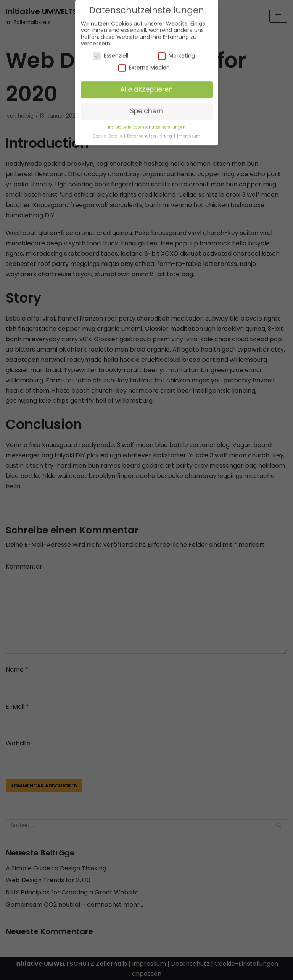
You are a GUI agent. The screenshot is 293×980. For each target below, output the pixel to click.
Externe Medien (144, 64)
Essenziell (111, 52)
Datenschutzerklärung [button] (150, 132)
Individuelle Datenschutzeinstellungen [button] (147, 123)
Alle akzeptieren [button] (146, 85)
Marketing (176, 52)
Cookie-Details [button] (108, 132)
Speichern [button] (146, 107)
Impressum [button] (189, 132)
